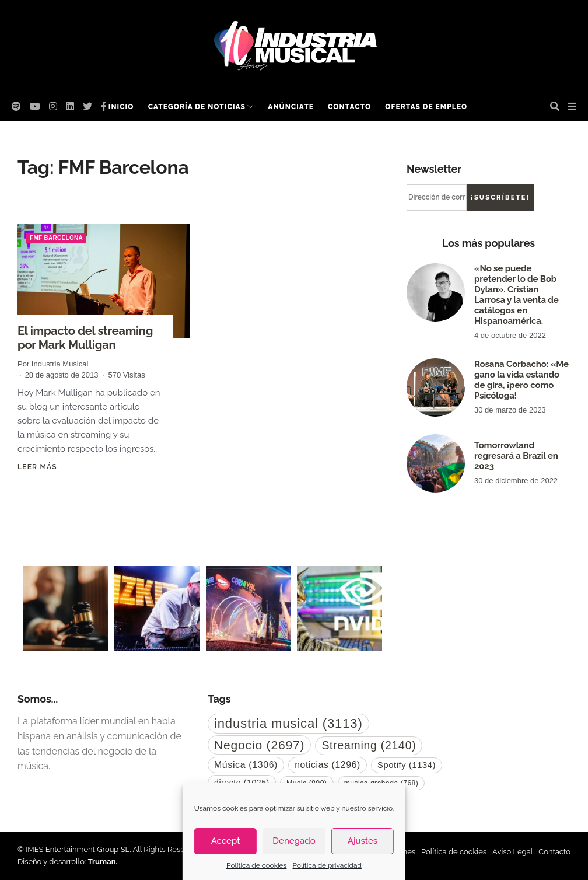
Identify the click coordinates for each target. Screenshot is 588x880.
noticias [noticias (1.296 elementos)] (328, 765)
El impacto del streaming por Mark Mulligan (85, 338)
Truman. (103, 862)
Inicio (121, 107)
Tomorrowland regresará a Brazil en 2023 (516, 456)
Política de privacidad (327, 865)
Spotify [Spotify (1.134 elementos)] (407, 765)
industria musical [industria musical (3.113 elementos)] (288, 723)
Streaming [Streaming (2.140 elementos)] (369, 745)
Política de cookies (256, 865)
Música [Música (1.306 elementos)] (246, 765)
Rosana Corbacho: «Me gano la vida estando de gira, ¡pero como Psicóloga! (521, 380)
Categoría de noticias (197, 107)
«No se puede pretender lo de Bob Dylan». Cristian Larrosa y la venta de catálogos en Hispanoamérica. (517, 295)
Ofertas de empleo (426, 107)
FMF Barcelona (56, 238)
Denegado (294, 841)
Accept (226, 841)
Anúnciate (291, 107)
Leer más (37, 467)
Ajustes (363, 841)
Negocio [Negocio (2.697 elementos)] (259, 745)
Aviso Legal (512, 852)
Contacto (349, 107)
